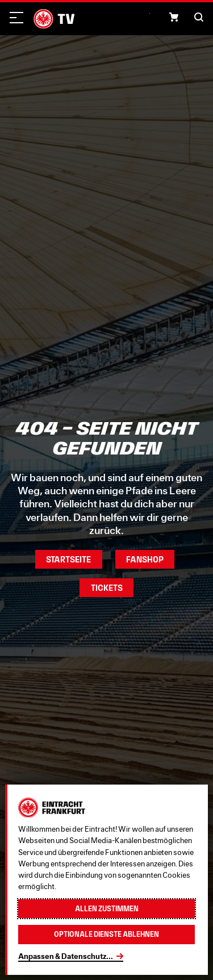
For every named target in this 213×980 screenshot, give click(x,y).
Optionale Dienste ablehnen (106, 934)
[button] (174, 17)
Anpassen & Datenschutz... (66, 956)
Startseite (68, 559)
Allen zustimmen (107, 909)
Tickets (107, 588)
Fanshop (145, 559)
